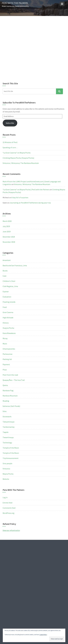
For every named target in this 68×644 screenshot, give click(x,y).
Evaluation (7, 297)
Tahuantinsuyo (9, 422)
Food (5, 307)
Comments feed (9, 508)
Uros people (7, 463)
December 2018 (9, 237)
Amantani (7, 260)
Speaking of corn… (10, 147)
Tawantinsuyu (8, 437)
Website (6, 479)
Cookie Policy (43, 635)
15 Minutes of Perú (10, 142)
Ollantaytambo (9, 349)
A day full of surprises (20, 197)
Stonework (7, 417)
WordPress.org (8, 513)
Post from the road (10, 375)
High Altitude (8, 318)
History (6, 323)
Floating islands (9, 302)
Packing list (7, 359)
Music (5, 344)
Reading (6, 401)
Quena (5, 385)
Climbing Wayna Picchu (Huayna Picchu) (18, 158)
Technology (7, 443)
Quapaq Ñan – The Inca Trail (14, 380)
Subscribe (10, 123)
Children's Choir (9, 281)
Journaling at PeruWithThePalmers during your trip (30, 203)
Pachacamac (8, 354)
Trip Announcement (11, 458)
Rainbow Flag (8, 390)
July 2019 (6, 226)
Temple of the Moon (11, 448)
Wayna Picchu (8, 474)
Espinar (6, 291)
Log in (5, 497)
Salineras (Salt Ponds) (11, 406)
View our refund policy (11, 530)
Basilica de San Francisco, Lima (15, 265)
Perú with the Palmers (15, 3)
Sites (5, 411)
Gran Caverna (8, 312)
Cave (5, 276)
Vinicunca (6, 469)
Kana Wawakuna (9, 333)
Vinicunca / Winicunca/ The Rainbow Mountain (21, 163)
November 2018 (9, 242)
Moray (5, 338)
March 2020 (7, 221)
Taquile (6, 432)
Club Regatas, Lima (10, 286)
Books (5, 271)
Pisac (5, 370)
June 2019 (7, 232)
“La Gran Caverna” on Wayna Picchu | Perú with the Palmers (26, 190)
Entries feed (7, 503)
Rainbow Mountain (10, 396)
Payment (6, 364)
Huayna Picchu (8, 328)
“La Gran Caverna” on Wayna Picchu (17, 153)
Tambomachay (9, 427)
